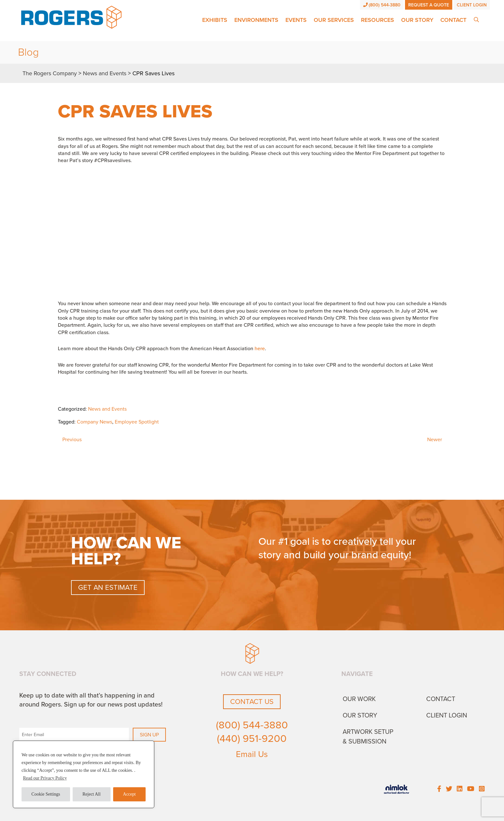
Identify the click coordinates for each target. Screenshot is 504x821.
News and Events (107, 409)
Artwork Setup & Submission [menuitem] (368, 737)
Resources (378, 20)
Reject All (92, 794)
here (260, 349)
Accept (130, 794)
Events (296, 20)
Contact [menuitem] (441, 699)
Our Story (417, 20)
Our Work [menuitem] (359, 699)
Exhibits (215, 20)
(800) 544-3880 (382, 5)
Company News (94, 422)
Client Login (472, 5)
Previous (72, 440)
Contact (453, 20)
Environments (256, 20)
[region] (84, 774)
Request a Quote (429, 5)
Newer (435, 440)
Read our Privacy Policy (45, 778)
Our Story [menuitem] (360, 716)
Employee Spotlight (137, 422)
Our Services (334, 20)
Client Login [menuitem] (447, 716)
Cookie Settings (46, 794)
